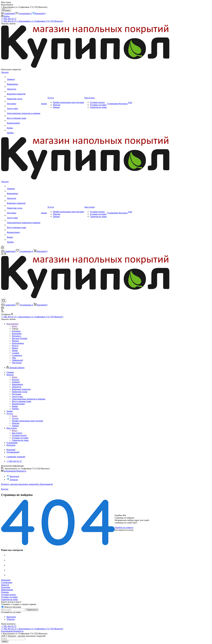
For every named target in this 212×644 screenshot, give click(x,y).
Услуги (15, 418)
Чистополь (17, 363)
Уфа (14, 358)
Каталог (16, 379)
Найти (5, 642)
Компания (6, 580)
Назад (15, 326)
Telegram (12, 480)
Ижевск (15, 341)
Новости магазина (11, 607)
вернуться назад (126, 530)
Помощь (5, 592)
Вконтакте (13, 476)
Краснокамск (18, 343)
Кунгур (15, 346)
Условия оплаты (8, 595)
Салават (16, 353)
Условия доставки (9, 597)
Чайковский (17, 360)
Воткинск (16, 336)
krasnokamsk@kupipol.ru (15, 471)
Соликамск (17, 355)
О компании (7, 582)
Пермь (15, 350)
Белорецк (16, 331)
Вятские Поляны (20, 338)
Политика (6, 587)
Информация (7, 590)
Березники (17, 333)
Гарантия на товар (9, 599)
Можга (15, 348)
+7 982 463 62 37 (9, 19)
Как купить (17, 433)
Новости (5, 585)
